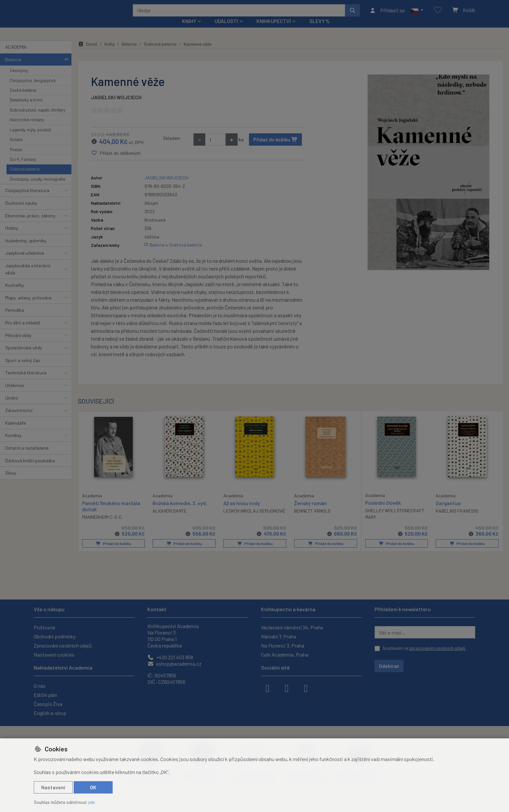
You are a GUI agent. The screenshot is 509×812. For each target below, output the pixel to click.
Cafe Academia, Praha (285, 654)
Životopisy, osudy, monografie (37, 188)
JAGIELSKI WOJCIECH (116, 106)
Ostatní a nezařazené (27, 457)
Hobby (12, 237)
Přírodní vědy (18, 344)
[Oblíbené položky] (438, 14)
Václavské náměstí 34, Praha (292, 627)
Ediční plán (45, 695)
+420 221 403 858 (170, 657)
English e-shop (50, 713)
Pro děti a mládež (23, 331)
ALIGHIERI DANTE (170, 520)
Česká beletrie (23, 99)
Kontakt (157, 609)
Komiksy (13, 444)
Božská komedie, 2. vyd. (180, 511)
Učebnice (15, 394)
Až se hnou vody (242, 511)
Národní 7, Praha (279, 636)
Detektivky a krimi (26, 109)
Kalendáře (16, 432)
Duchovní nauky (21, 212)
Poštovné (44, 627)
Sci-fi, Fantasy (23, 168)
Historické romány (27, 128)
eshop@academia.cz (174, 664)
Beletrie (13, 68)
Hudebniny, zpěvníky (26, 249)
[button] (417, 15)
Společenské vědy (24, 356)
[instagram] (287, 688)
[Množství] (215, 148)
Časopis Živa (48, 704)
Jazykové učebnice (25, 262)
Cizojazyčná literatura (27, 199)
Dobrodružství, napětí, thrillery (37, 119)
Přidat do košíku (275, 148)
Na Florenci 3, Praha (283, 645)
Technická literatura (26, 381)
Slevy (11, 482)
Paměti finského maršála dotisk (111, 514)
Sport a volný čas (23, 369)
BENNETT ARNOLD (312, 520)
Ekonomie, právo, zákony (30, 224)
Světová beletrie (25, 178)
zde (91, 802)
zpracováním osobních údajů (437, 648)
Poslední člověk (383, 511)
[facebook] (267, 688)
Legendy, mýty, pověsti (30, 139)
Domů (88, 53)
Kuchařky (15, 294)
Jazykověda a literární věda (28, 278)
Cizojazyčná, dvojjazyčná (33, 89)
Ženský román (310, 511)
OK (93, 787)
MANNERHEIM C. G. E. (102, 525)
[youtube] (306, 688)
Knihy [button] (189, 30)
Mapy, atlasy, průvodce (28, 306)
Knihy (110, 53)
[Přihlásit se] (387, 15)
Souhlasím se (424, 648)
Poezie (16, 158)
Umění (12, 406)
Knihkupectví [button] (274, 30)
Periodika (15, 319)
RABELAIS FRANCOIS (457, 520)
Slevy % (320, 30)
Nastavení (53, 787)
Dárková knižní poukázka (30, 469)
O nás (40, 686)
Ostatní (16, 148)
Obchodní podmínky (55, 636)
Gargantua (448, 511)
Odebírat (389, 666)
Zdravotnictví (19, 419)
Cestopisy (19, 79)
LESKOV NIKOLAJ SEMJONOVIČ (255, 520)
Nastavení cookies (54, 654)
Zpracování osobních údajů (63, 645)
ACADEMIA (16, 56)
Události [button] (226, 30)
